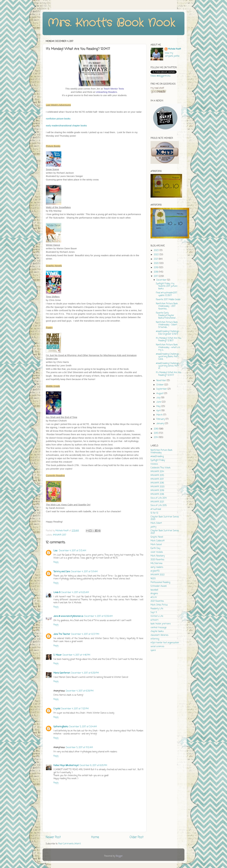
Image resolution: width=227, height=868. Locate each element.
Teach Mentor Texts (114, 89)
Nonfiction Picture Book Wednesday (162, 451)
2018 (156, 272)
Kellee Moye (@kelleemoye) (66, 766)
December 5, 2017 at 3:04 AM (83, 727)
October (160, 385)
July (159, 398)
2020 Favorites (157, 560)
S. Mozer (58, 655)
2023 (157, 250)
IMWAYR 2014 (157, 472)
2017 (156, 276)
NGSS (153, 579)
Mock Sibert (156, 523)
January (161, 424)
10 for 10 (154, 513)
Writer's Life (157, 616)
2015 (156, 433)
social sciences (157, 647)
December (162, 280)
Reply (56, 562)
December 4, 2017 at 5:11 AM (84, 572)
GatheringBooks (61, 727)
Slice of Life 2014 (159, 498)
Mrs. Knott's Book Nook (111, 23)
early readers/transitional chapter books (66, 126)
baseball (154, 590)
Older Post (137, 837)
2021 (156, 259)
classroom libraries (159, 635)
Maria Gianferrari (62, 673)
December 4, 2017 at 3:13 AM (73, 551)
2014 (156, 437)
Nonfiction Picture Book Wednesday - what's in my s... (168, 347)
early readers (157, 567)
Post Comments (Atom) (70, 844)
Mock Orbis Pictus (159, 605)
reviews (154, 464)
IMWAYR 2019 (157, 491)
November (162, 381)
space (153, 650)
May (159, 406)
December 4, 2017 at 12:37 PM (85, 634)
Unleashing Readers (106, 92)
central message (159, 628)
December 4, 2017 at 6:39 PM (85, 673)
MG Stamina (156, 564)
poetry (153, 527)
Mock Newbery (158, 556)
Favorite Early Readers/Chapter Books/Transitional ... (166, 316)
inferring (155, 639)
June (159, 402)
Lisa (56, 551)
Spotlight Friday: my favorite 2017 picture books (167, 286)
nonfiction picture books (58, 119)
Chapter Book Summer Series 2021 (165, 532)
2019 (156, 268)
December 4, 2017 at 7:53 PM (75, 709)
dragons (154, 594)
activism (154, 620)
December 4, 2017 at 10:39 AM (98, 616)
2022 (157, 255)
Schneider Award (159, 586)
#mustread (156, 509)
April (159, 411)
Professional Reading (160, 582)
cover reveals (157, 552)
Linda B (57, 593)
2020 (157, 263)
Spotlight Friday (158, 460)
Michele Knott (174, 49)
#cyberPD (155, 571)
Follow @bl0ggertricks (160, 76)
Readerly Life (157, 609)
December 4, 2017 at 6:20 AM (75, 593)
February (161, 419)
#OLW (154, 597)
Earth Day (155, 548)
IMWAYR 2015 (157, 475)
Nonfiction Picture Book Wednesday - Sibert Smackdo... (167, 325)
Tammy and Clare (62, 572)
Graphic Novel (157, 537)
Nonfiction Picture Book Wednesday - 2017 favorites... (167, 306)
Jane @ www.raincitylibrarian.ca (68, 616)
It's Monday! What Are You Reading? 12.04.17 (169, 374)
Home (95, 837)
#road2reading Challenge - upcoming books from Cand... (168, 357)
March (160, 415)
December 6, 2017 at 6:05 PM (93, 766)
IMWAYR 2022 (158, 575)
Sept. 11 (154, 613)
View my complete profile (172, 55)
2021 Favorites (157, 601)
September (162, 389)
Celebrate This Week (161, 468)
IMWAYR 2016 (157, 483)
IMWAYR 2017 (60, 535)
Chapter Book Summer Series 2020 (165, 518)
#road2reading (157, 457)
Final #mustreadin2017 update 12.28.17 (167, 294)
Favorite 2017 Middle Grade (168, 300)
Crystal (57, 709)
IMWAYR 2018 (157, 494)
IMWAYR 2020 (157, 487)
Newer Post (53, 837)
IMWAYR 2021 (157, 502)
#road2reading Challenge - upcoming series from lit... (168, 366)
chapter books (157, 631)
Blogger (119, 856)
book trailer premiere (161, 624)
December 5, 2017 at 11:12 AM (79, 748)
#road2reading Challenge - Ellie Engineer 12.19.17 (168, 333)
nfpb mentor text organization (165, 643)
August (160, 394)
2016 (156, 429)
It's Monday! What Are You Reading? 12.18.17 (169, 339)
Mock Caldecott (158, 541)
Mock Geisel (156, 545)
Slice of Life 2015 (159, 506)
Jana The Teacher (62, 634)
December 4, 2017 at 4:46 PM (76, 655)
